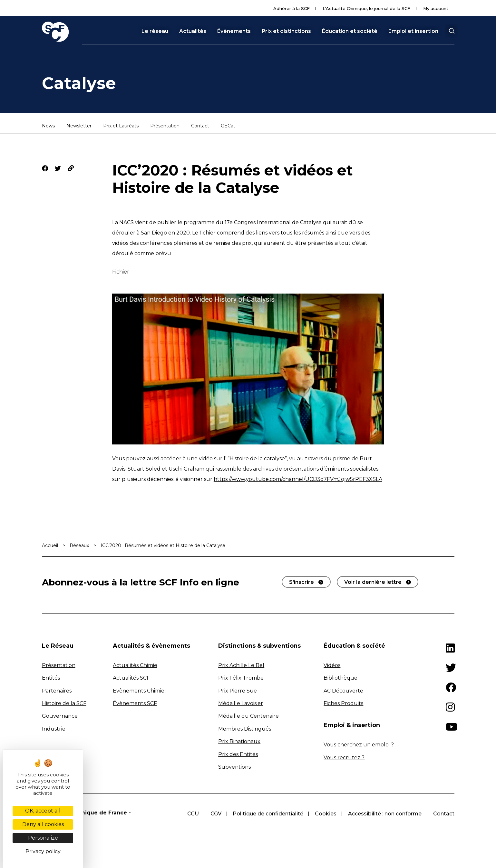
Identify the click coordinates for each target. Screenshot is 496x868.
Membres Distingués (245, 729)
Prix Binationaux (239, 741)
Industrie (54, 729)
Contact (200, 126)
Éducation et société (350, 31)
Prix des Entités (238, 754)
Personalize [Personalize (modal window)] (43, 838)
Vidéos (332, 665)
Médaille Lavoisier (241, 703)
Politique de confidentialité (268, 814)
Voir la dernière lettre (373, 582)
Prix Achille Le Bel (241, 665)
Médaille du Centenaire (248, 716)
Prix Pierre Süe (238, 691)
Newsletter (79, 126)
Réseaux (79, 545)
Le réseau (155, 31)
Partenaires (57, 691)
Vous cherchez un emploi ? (359, 745)
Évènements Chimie (139, 691)
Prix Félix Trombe (241, 678)
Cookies (326, 814)
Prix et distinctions (286, 31)
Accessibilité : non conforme (385, 814)
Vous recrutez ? (344, 758)
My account (436, 8)
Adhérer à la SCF (292, 8)
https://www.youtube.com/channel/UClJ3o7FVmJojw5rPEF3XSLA (298, 479)
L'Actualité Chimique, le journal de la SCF (366, 8)
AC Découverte (343, 691)
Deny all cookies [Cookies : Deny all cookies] (43, 824)
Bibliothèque (340, 678)
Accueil (50, 545)
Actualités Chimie (135, 665)
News (48, 126)
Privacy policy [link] (43, 851)
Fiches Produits (343, 703)
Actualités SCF (131, 678)
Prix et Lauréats (121, 126)
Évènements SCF (135, 703)
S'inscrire (301, 582)
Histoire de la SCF (64, 703)
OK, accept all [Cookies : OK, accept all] (43, 811)
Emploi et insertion (413, 31)
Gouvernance (60, 716)
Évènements (234, 31)
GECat (228, 126)
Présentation (165, 126)
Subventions (234, 767)
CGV (216, 814)
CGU (193, 814)
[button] (452, 31)
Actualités (193, 31)
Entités (51, 678)
